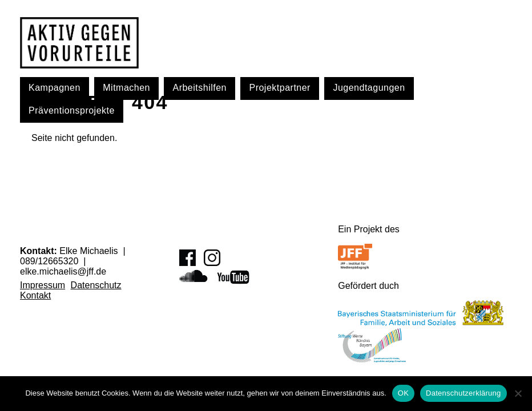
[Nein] (518, 393)
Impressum (43, 285)
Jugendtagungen (369, 88)
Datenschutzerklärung (463, 393)
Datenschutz (96, 285)
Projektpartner (280, 88)
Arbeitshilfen (199, 88)
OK (403, 393)
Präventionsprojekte (72, 110)
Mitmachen (126, 88)
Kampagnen (55, 88)
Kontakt (35, 295)
